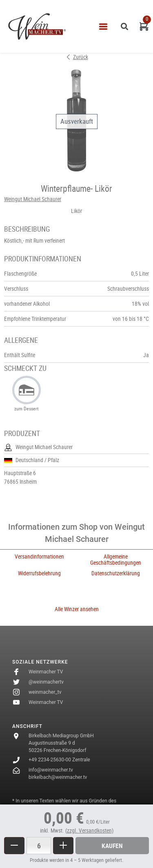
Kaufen (112, 846)
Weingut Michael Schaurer (33, 199)
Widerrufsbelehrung (39, 573)
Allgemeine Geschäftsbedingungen (116, 560)
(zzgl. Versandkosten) (89, 831)
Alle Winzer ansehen (77, 609)
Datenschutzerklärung (116, 573)
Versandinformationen (39, 557)
